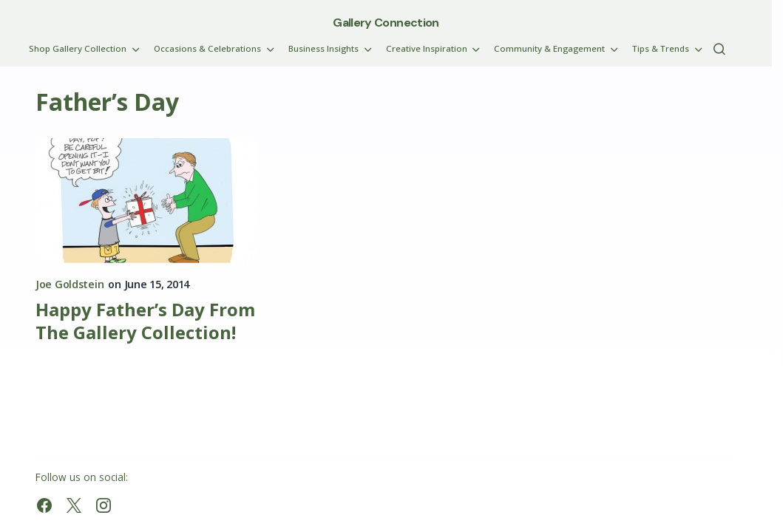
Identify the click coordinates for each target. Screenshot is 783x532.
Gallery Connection (386, 23)
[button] (719, 49)
